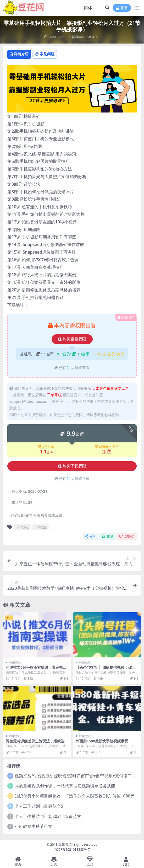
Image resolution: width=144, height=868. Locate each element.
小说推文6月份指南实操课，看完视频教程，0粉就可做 (36, 669)
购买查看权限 (72, 339)
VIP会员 (46, 447)
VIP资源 (41, 527)
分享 (90, 536)
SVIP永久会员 (107, 447)
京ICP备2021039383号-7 (72, 850)
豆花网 (63, 845)
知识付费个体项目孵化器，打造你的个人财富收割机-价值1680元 (75, 796)
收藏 (107, 536)
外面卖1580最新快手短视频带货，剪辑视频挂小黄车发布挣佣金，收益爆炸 (107, 743)
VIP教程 (23, 527)
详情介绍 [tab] (19, 54)
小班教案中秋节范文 (34, 826)
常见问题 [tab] (45, 54)
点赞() (127, 536)
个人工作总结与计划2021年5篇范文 (48, 816)
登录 (122, 8)
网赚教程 (78, 37)
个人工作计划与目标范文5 (39, 806)
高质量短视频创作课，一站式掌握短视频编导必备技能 (65, 786)
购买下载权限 (72, 466)
